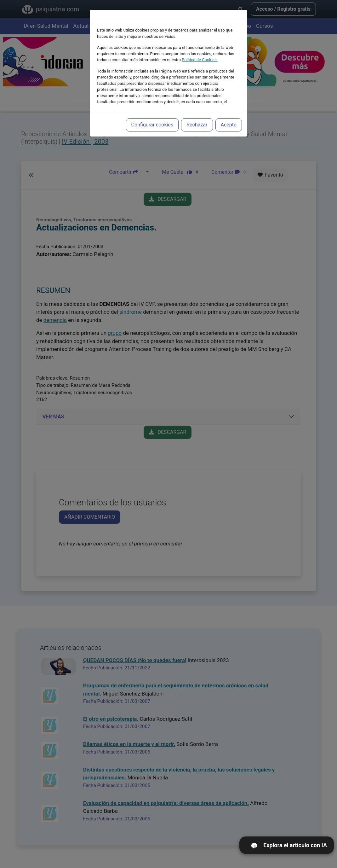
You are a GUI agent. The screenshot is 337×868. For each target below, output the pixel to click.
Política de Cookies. (200, 52)
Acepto (229, 117)
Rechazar (197, 117)
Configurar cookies (152, 117)
